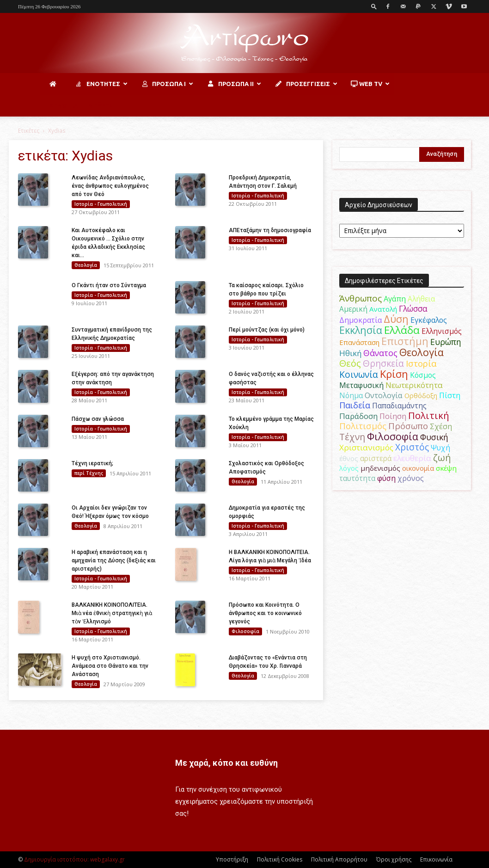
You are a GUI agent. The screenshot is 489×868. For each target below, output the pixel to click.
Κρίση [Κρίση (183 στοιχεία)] (394, 374)
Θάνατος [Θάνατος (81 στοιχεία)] (380, 353)
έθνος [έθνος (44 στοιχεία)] (349, 458)
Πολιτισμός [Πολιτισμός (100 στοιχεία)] (363, 426)
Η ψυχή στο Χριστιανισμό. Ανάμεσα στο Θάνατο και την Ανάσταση (110, 666)
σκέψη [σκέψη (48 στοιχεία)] (446, 468)
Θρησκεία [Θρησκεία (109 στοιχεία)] (383, 363)
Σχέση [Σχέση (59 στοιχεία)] (441, 426)
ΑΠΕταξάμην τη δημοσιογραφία (270, 230)
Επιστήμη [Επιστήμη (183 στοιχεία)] (405, 341)
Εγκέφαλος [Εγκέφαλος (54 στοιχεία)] (429, 320)
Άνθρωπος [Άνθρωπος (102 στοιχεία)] (361, 298)
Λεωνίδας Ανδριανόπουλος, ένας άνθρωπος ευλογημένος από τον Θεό (110, 186)
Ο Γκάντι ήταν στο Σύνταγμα (109, 285)
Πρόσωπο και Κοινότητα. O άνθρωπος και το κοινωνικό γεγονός (265, 613)
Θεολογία (86, 265)
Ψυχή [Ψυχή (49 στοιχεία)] (440, 448)
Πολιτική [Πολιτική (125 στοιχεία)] (429, 416)
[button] (374, 6)
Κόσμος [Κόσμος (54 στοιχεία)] (423, 375)
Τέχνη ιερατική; (92, 463)
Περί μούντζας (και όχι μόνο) (267, 330)
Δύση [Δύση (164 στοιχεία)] (396, 319)
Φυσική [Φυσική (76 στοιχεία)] (434, 437)
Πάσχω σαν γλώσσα (98, 419)
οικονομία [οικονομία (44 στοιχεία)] (418, 468)
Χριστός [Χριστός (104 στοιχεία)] (412, 447)
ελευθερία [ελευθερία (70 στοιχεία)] (412, 458)
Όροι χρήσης (394, 859)
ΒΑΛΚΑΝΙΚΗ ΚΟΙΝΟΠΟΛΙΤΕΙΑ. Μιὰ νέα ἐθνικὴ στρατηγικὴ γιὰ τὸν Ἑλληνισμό (112, 613)
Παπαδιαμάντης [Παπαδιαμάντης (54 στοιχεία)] (399, 406)
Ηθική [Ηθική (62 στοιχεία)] (350, 353)
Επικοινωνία (436, 859)
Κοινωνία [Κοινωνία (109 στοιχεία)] (359, 374)
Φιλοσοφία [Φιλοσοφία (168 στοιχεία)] (393, 436)
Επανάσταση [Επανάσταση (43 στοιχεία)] (359, 342)
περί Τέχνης (89, 473)
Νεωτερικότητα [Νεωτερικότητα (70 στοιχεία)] (414, 385)
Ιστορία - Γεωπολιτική (101, 204)
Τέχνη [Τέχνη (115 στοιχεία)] (352, 437)
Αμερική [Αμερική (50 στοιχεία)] (353, 309)
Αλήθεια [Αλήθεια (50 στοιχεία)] (421, 299)
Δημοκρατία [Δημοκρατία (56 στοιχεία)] (361, 320)
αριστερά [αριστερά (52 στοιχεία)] (376, 458)
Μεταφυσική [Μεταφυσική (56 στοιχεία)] (361, 385)
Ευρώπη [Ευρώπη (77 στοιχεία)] (446, 342)
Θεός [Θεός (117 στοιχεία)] (350, 363)
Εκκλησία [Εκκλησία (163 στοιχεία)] (361, 330)
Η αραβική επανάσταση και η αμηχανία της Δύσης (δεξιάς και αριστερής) (114, 560)
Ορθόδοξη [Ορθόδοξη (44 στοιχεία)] (421, 395)
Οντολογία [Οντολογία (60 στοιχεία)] (384, 395)
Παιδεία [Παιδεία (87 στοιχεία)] (355, 405)
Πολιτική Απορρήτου (339, 859)
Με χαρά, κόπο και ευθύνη (226, 763)
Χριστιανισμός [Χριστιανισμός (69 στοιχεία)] (366, 447)
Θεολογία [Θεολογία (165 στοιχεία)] (422, 352)
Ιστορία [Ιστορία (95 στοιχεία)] (421, 363)
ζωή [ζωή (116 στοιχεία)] (442, 458)
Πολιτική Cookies (280, 859)
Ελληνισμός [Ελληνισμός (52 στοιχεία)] (442, 331)
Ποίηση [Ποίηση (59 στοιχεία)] (393, 416)
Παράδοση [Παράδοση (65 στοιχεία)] (358, 416)
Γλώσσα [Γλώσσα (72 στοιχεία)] (413, 309)
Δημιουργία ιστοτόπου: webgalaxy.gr (74, 859)
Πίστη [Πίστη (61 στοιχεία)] (450, 395)
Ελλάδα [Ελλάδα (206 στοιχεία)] (402, 330)
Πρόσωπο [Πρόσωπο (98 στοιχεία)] (408, 426)
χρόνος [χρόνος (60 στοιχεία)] (411, 478)
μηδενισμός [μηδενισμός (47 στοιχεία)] (380, 468)
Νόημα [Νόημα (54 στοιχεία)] (351, 395)
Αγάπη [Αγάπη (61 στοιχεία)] (395, 299)
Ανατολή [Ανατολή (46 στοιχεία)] (383, 309)
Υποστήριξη (232, 859)
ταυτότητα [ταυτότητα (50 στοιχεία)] (357, 478)
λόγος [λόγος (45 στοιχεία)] (349, 468)
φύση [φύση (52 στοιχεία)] (386, 478)
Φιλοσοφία (245, 631)
